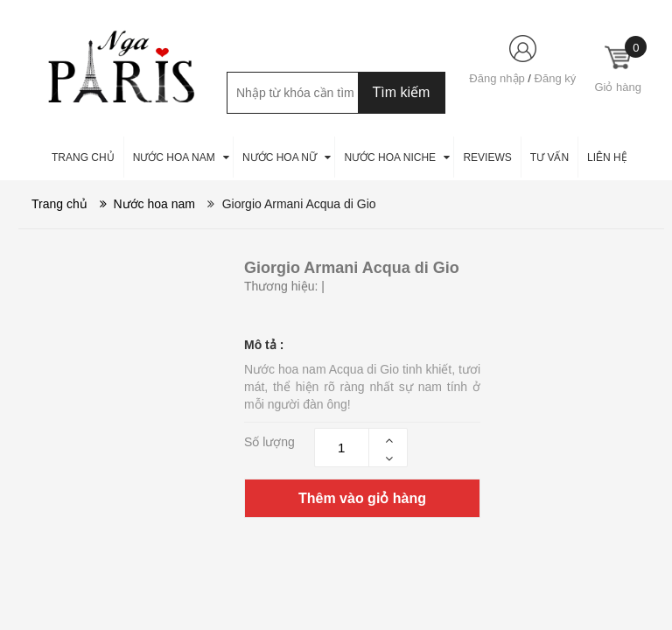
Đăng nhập (497, 78)
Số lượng (269, 442)
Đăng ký (556, 78)
